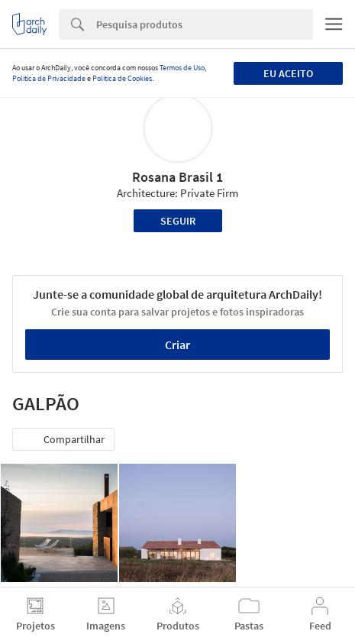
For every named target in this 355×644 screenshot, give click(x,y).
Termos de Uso (182, 68)
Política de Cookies (122, 78)
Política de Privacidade (49, 78)
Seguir (178, 221)
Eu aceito (288, 73)
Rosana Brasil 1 (177, 177)
